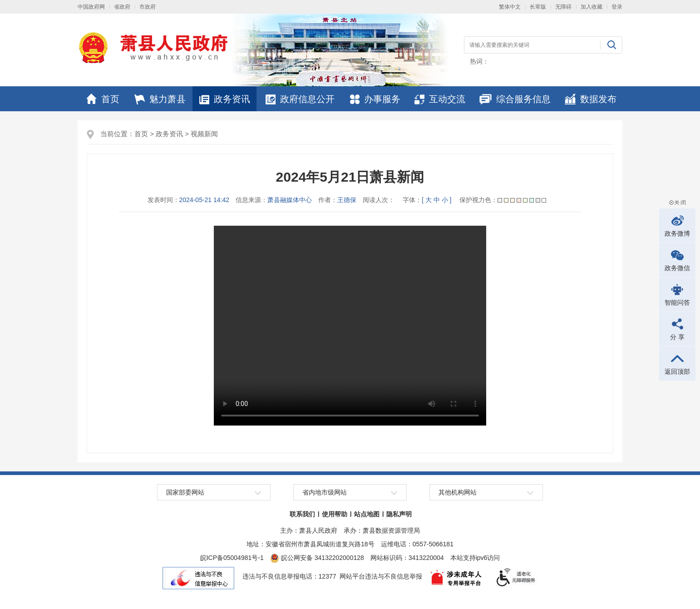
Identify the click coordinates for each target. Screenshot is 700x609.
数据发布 (591, 99)
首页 (103, 99)
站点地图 (367, 514)
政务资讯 (225, 99)
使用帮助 (335, 514)
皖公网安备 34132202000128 (317, 558)
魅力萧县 (160, 99)
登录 (617, 7)
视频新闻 (204, 134)
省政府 (122, 7)
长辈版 (538, 7)
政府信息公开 (300, 99)
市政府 (148, 7)
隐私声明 (399, 514)
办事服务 (375, 99)
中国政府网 (91, 7)
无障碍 (563, 7)
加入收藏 (592, 7)
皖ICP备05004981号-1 (232, 558)
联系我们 (302, 514)
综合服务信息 (515, 99)
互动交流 (440, 99)
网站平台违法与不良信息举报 (381, 576)
